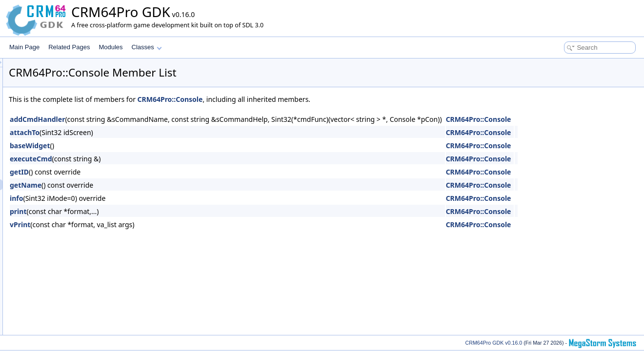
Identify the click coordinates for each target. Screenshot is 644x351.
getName (148, 185)
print (140, 211)
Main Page (24, 47)
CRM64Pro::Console (292, 99)
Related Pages (69, 47)
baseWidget (152, 146)
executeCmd (153, 159)
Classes (147, 47)
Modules (111, 47)
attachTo (147, 132)
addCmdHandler (159, 119)
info (138, 198)
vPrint (142, 224)
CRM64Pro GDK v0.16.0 (494, 343)
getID (141, 172)
